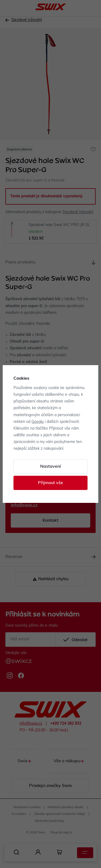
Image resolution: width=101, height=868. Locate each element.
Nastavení (50, 467)
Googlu (38, 422)
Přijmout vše (50, 483)
